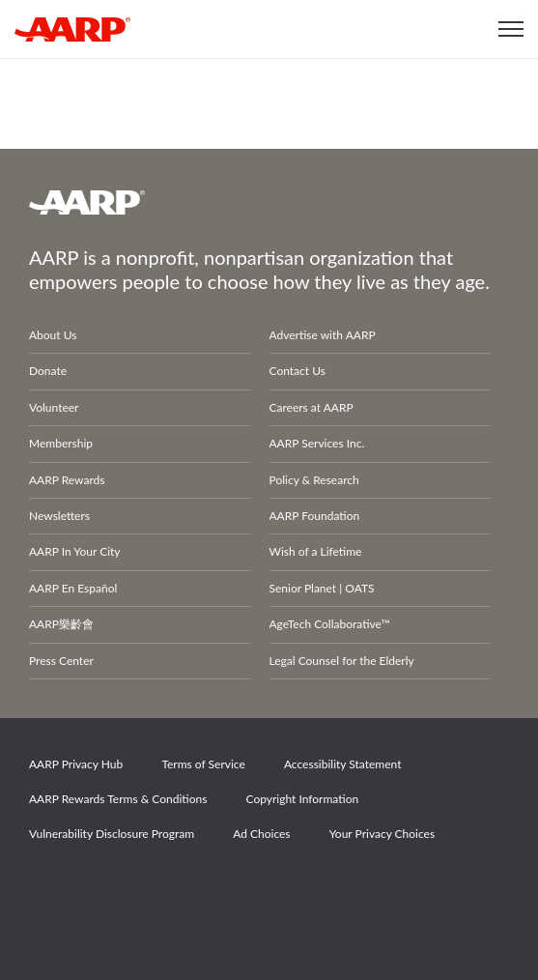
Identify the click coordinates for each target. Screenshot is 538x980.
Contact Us (297, 371)
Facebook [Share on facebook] (53, 888)
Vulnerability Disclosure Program (112, 834)
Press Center (61, 661)
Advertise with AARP (323, 335)
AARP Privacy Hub (76, 764)
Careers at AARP (311, 407)
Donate (48, 371)
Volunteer (54, 407)
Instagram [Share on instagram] (186, 888)
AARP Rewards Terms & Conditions (118, 799)
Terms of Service (203, 764)
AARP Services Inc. (317, 443)
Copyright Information (303, 799)
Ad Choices (261, 834)
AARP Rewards (67, 480)
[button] (511, 29)
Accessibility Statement (343, 764)
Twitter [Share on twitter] (120, 888)
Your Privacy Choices (382, 834)
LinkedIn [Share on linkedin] (253, 888)
